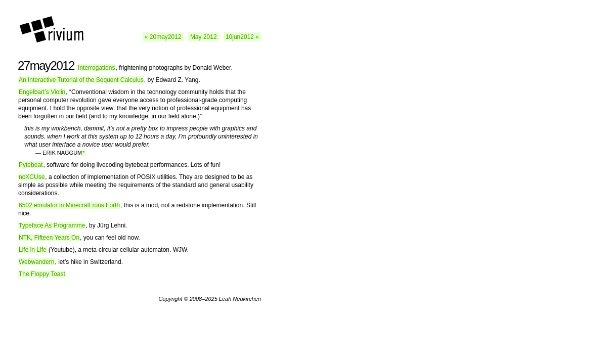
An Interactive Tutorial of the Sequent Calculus (81, 80)
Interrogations (96, 68)
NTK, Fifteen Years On (49, 238)
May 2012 (204, 37)
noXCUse (32, 177)
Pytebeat (31, 165)
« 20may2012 (163, 37)
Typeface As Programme (52, 225)
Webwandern (37, 262)
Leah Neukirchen (240, 299)
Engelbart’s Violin (42, 92)
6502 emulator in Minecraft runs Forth (69, 205)
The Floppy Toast (42, 274)
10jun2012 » (242, 37)
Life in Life (33, 250)
